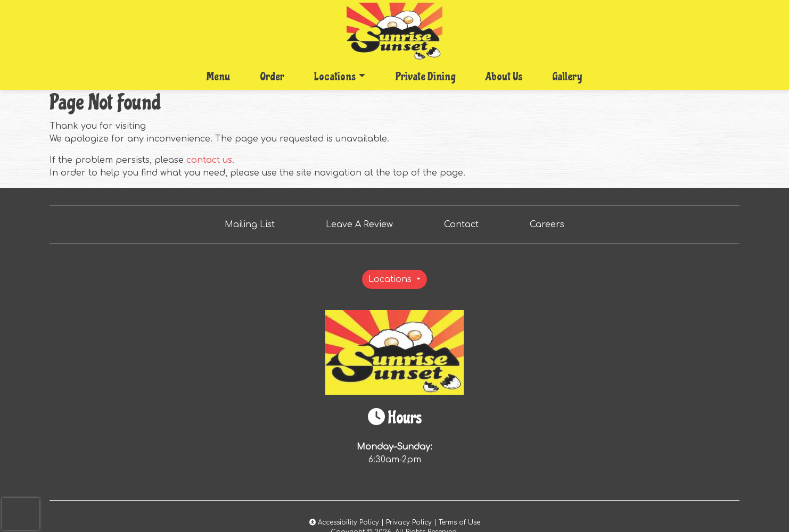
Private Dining (425, 77)
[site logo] (394, 32)
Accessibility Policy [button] (344, 522)
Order (275, 76)
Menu (218, 77)
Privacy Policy (409, 522)
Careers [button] (551, 223)
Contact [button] (466, 223)
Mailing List (250, 225)
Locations (391, 279)
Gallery (567, 77)
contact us (209, 160)
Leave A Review (364, 223)
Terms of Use (459, 522)
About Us (504, 77)
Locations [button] (335, 77)
